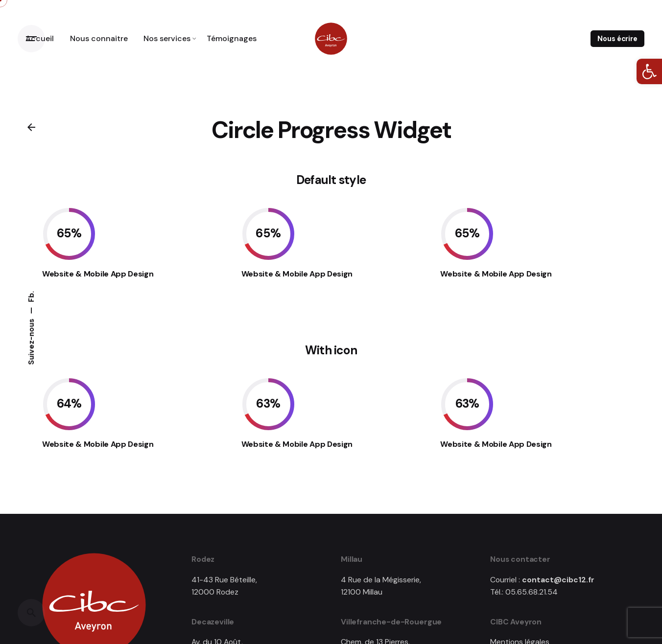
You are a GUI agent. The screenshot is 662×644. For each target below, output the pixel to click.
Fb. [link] (31, 297)
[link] (649, 71)
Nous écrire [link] (617, 39)
